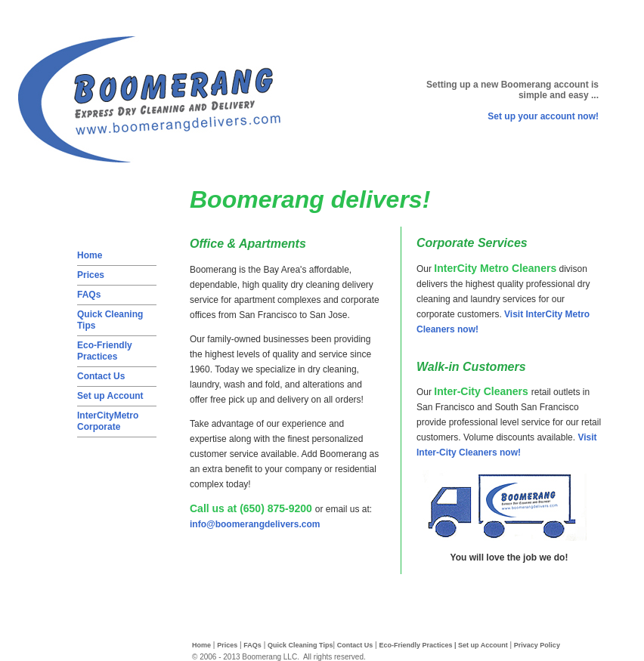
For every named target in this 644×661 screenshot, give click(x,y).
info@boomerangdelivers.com (255, 524)
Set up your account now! (543, 116)
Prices (91, 275)
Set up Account (110, 396)
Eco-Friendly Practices (105, 351)
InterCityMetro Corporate (108, 421)
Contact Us (101, 376)
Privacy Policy (537, 645)
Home (90, 255)
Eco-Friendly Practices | (418, 645)
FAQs (89, 295)
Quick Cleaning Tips (300, 645)
